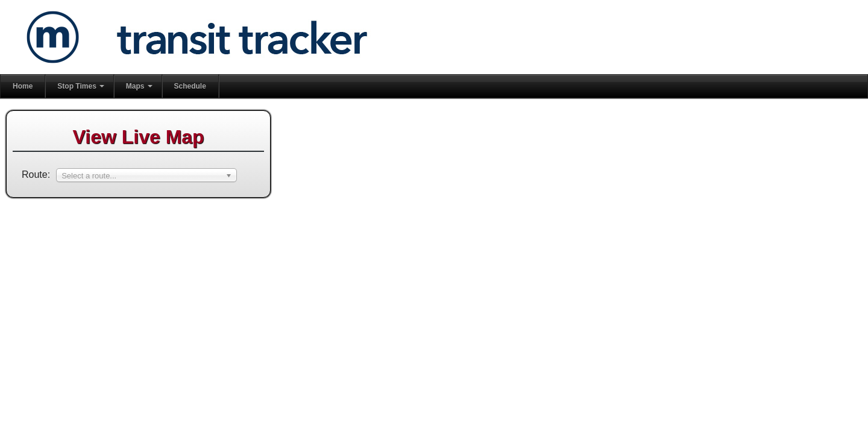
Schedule (190, 86)
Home (23, 86)
